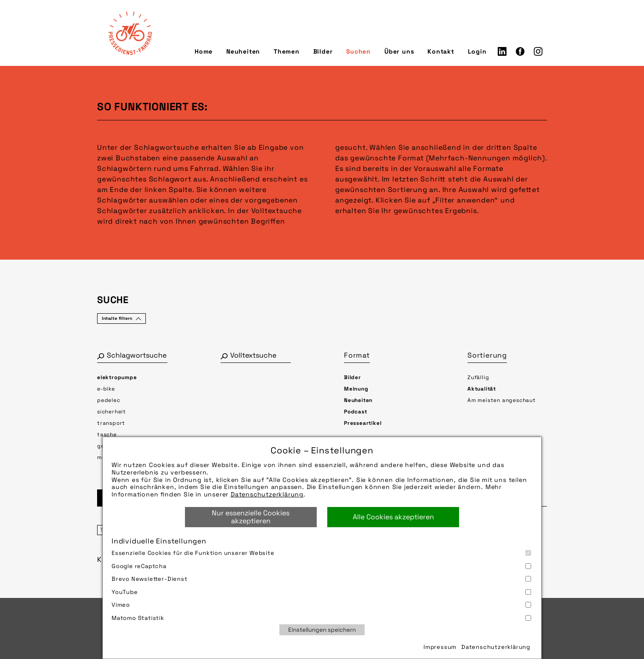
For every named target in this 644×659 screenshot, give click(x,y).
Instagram (538, 51)
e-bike (106, 389)
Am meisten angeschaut (502, 400)
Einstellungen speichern (322, 630)
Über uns (399, 51)
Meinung (356, 389)
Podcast (356, 412)
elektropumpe (117, 377)
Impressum (440, 647)
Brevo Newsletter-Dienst (321, 579)
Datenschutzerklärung (267, 494)
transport (111, 423)
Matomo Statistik (321, 618)
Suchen (358, 51)
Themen (287, 51)
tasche (107, 435)
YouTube (321, 592)
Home (204, 51)
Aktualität (482, 389)
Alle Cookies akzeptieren (393, 517)
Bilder (323, 51)
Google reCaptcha (321, 566)
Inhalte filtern (117, 318)
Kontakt (441, 51)
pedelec (109, 400)
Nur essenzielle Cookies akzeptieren (251, 517)
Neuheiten (243, 51)
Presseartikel (363, 423)
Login (477, 51)
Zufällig (478, 377)
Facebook (520, 51)
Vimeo (321, 605)
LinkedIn (502, 51)
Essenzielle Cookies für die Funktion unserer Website (321, 553)
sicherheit (112, 412)
